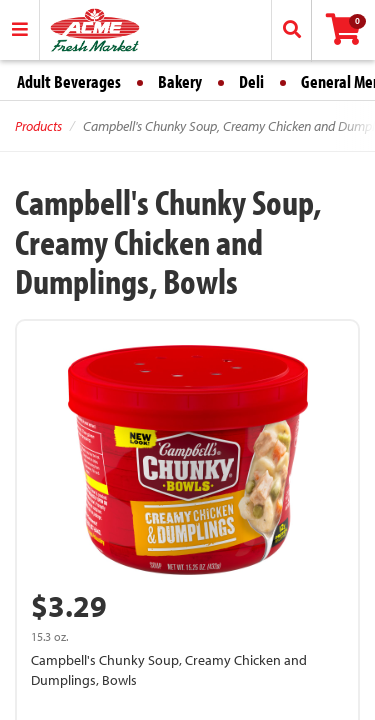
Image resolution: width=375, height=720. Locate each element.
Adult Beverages (69, 81)
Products (38, 126)
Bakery (180, 81)
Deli (251, 81)
